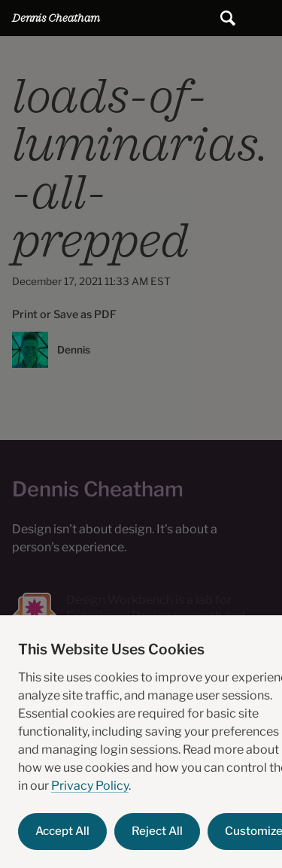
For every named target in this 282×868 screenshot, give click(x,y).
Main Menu (264, 18)
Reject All (157, 831)
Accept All (62, 831)
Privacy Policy (90, 786)
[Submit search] (228, 18)
